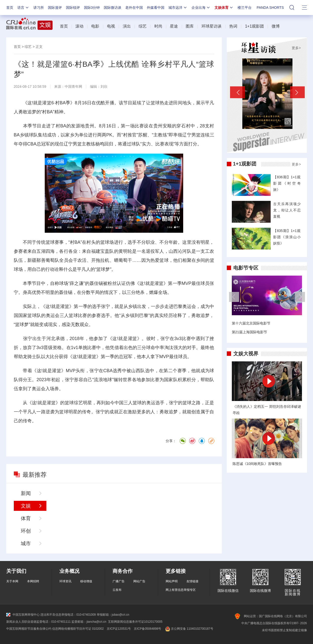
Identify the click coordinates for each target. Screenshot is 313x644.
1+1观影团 (254, 26)
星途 (174, 26)
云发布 (117, 590)
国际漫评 (55, 8)
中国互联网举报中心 (23, 615)
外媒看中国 (156, 8)
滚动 (79, 26)
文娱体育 (224, 8)
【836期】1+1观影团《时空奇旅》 (287, 183)
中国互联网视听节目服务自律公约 (29, 629)
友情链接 (192, 581)
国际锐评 (73, 8)
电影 (95, 26)
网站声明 (172, 581)
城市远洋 (178, 8)
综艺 (143, 26)
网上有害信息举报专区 (181, 590)
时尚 (158, 26)
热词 (233, 26)
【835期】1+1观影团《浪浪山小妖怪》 (287, 237)
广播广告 (119, 581)
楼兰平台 (245, 8)
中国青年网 (73, 87)
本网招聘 (33, 581)
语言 (23, 8)
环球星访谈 (212, 26)
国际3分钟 (92, 8)
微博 (276, 26)
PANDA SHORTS (270, 8)
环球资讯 (65, 581)
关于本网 (12, 581)
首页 (10, 8)
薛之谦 (77, 283)
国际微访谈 (113, 8)
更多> (296, 48)
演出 (127, 26)
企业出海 (201, 8)
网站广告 (139, 581)
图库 (190, 26)
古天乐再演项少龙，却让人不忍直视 (287, 210)
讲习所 (39, 8)
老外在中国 (134, 8)
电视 (111, 26)
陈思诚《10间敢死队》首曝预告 (257, 464)
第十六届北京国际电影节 (251, 323)
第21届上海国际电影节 (250, 332)
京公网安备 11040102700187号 (189, 629)
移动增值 (86, 581)
